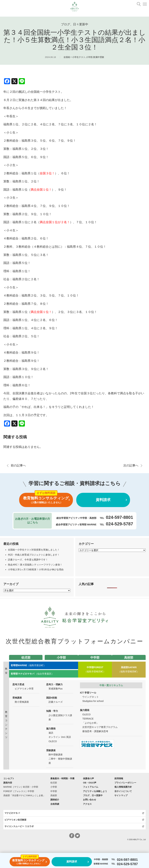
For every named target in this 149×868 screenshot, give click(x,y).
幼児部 (54, 783)
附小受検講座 (22, 702)
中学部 (54, 791)
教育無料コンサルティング (46, 500)
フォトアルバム (91, 787)
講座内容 (8, 783)
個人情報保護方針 (123, 787)
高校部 (54, 795)
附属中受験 (99, 57)
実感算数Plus (56, 689)
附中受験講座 (56, 755)
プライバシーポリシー (125, 783)
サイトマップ (121, 795)
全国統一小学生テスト (74, 57)
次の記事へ (131, 465)
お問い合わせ (90, 800)
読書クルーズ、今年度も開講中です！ (28, 560)
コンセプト (9, 778)
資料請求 (103, 500)
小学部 (89, 57)
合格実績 (55, 804)
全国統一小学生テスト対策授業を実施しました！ (34, 550)
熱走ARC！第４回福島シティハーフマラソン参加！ (35, 565)
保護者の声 (88, 778)
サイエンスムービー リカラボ (19, 826)
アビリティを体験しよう (95, 791)
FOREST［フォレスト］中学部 (19, 791)
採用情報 (119, 778)
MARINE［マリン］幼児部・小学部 (21, 787)
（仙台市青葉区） (32, 674)
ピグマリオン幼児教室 (15, 820)
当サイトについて (123, 791)
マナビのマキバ (12, 813)
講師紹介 (55, 800)
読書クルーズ (56, 702)
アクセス (87, 804)
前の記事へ (18, 465)
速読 (51, 733)
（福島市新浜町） (28, 665)
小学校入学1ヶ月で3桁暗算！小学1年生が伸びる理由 (36, 569)
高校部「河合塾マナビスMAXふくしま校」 (24, 795)
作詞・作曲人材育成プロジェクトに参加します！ (34, 555)
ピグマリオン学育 (24, 689)
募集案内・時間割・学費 (62, 778)
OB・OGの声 (90, 783)
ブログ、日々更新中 (93, 795)
